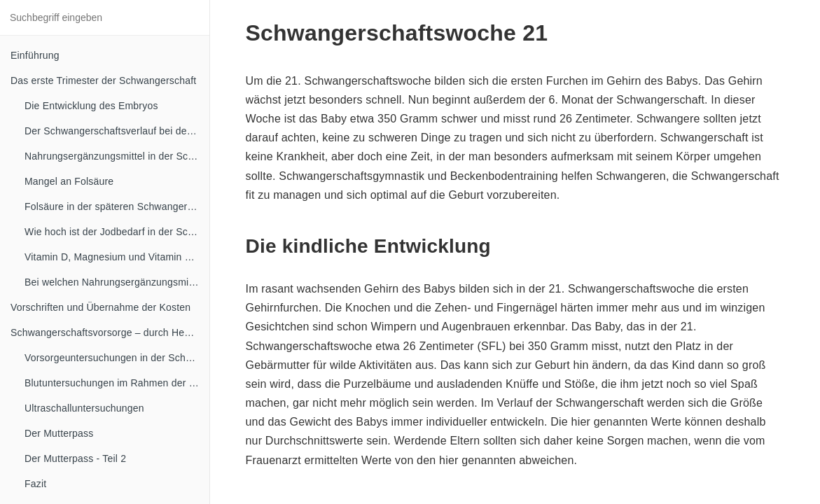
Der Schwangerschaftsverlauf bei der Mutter (117, 131)
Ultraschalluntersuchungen (84, 408)
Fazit (35, 484)
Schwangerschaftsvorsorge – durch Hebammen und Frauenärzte (110, 332)
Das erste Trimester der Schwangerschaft (103, 80)
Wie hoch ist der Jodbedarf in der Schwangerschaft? (117, 232)
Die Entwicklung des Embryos (91, 106)
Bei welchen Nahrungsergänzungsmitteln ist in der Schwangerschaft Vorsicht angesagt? (117, 282)
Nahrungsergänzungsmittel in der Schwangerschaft (117, 156)
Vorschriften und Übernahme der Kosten (100, 307)
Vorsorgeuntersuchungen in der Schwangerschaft (117, 358)
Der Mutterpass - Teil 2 (75, 458)
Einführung (35, 55)
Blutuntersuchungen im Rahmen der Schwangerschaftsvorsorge (117, 383)
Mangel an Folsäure (69, 181)
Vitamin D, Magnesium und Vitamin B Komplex (117, 257)
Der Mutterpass (59, 433)
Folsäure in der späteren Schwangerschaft (117, 206)
